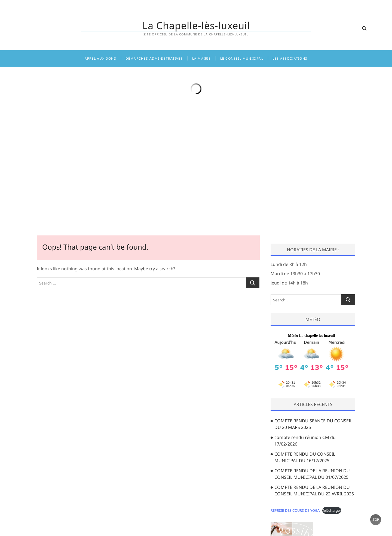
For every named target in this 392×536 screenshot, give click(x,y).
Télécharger (332, 510)
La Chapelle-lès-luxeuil (196, 26)
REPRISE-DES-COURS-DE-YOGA (295, 510)
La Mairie (202, 58)
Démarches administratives (154, 58)
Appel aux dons (100, 58)
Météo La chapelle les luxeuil (312, 336)
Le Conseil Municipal (242, 58)
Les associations (290, 58)
